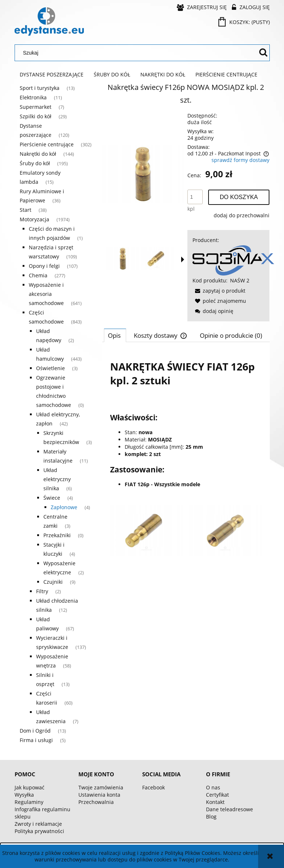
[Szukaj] (263, 53)
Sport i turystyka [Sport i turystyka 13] (40, 88)
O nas (213, 787)
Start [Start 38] (26, 210)
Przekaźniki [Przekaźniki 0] (57, 535)
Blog (211, 817)
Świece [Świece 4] (52, 498)
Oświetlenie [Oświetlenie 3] (50, 368)
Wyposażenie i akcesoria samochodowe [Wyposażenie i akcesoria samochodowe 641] (46, 294)
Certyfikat (217, 795)
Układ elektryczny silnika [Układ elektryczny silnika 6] (57, 479)
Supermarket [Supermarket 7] (36, 107)
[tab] (115, 335)
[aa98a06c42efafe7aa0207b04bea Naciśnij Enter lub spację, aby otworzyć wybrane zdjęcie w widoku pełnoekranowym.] (143, 174)
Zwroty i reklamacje (38, 824)
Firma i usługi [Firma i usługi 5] (36, 740)
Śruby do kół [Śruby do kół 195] (35, 163)
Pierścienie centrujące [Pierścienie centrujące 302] (47, 144)
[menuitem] (52, 75)
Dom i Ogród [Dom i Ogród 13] (35, 731)
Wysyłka (24, 795)
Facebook (153, 787)
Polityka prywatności (39, 831)
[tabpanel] (186, 455)
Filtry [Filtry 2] (42, 591)
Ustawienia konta (99, 795)
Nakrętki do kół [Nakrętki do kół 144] (38, 154)
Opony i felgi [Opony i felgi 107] (44, 266)
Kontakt (215, 802)
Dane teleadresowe (229, 809)
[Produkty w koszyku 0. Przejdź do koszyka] (245, 22)
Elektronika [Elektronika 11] (33, 97)
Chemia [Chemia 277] (38, 275)
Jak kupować (30, 787)
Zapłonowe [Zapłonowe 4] (64, 507)
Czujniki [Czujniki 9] (53, 582)
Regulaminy (29, 802)
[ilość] (195, 197)
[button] (183, 259)
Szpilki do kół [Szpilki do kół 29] (36, 116)
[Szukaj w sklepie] (137, 53)
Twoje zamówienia (101, 787)
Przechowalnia (96, 802)
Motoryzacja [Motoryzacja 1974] (34, 219)
